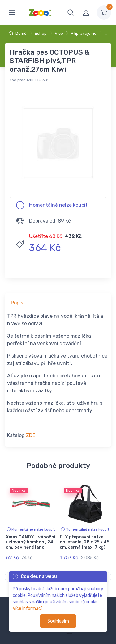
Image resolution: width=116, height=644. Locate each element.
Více (59, 33)
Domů (18, 33)
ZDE (31, 435)
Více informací (27, 608)
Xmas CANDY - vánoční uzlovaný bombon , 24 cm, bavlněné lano (31, 542)
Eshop (41, 33)
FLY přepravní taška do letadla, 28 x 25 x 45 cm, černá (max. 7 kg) (84, 542)
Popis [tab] (17, 303)
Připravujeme (84, 33)
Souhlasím (58, 621)
